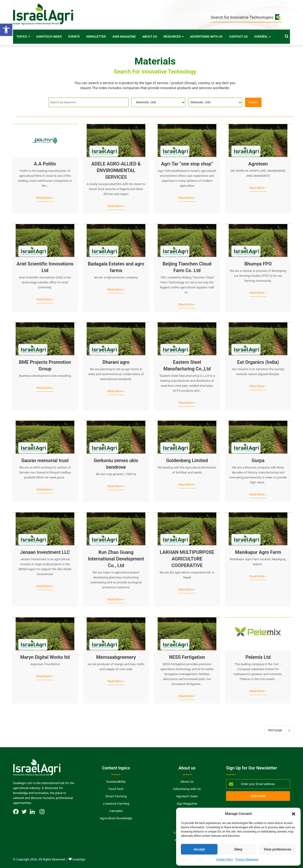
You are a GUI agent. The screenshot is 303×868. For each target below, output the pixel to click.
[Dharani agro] (116, 339)
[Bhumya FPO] (258, 240)
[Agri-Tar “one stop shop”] (187, 140)
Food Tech (116, 789)
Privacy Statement (247, 859)
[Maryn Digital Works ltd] (45, 634)
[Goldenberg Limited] (187, 437)
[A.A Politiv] (45, 140)
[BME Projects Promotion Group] (45, 339)
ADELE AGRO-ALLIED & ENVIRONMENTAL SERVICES (116, 170)
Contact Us (238, 37)
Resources (172, 37)
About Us (150, 37)
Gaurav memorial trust (45, 460)
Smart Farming (116, 796)
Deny (238, 849)
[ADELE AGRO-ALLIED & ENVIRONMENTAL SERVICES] (116, 140)
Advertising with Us (206, 37)
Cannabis (116, 811)
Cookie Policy (224, 859)
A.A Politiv (45, 164)
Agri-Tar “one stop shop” (187, 164)
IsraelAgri (79, 859)
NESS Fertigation (187, 657)
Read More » (45, 198)
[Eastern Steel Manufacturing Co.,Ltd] (187, 339)
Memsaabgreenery (116, 657)
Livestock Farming (116, 803)
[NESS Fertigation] (187, 634)
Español (261, 37)
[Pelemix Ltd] (258, 634)
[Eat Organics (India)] (258, 339)
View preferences (277, 849)
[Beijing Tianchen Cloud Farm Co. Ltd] (187, 240)
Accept (199, 849)
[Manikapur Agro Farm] (258, 529)
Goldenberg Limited (187, 460)
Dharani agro (116, 362)
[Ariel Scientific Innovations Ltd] (45, 240)
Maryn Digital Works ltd (45, 657)
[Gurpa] (258, 437)
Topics (22, 37)
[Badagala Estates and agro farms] (116, 240)
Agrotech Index (49, 37)
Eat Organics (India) (258, 362)
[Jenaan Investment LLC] (45, 529)
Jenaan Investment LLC (45, 552)
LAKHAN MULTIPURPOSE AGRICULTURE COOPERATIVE (187, 559)
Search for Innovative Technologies (246, 17)
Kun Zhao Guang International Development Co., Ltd (116, 559)
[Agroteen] (258, 140)
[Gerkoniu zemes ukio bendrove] (116, 437)
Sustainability (116, 781)
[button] (6, 30)
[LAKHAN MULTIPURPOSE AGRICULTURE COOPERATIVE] (187, 529)
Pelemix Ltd (258, 657)
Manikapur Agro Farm (258, 552)
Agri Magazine (124, 37)
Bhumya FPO (258, 264)
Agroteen (258, 164)
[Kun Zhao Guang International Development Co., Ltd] (116, 529)
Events (74, 37)
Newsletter (96, 37)
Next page (279, 730)
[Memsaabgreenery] (116, 634)
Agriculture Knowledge (116, 818)
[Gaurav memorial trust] (45, 437)
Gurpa (258, 460)
